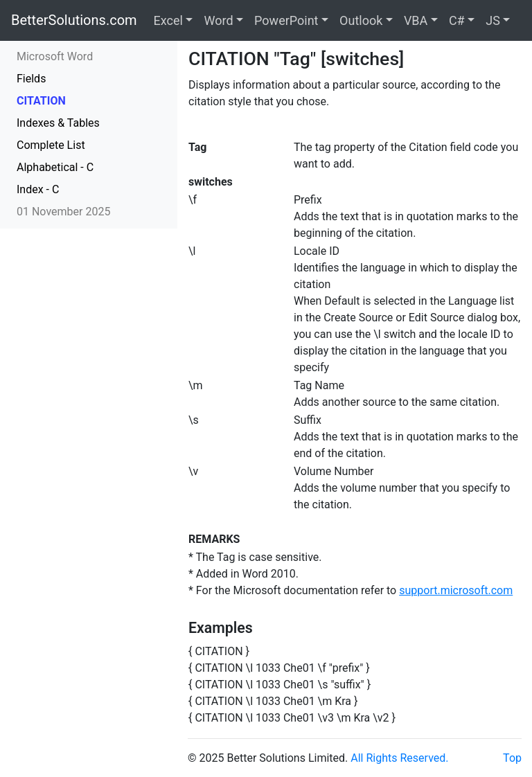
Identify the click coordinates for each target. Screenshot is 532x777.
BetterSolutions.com (74, 20)
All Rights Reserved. (399, 758)
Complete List (51, 145)
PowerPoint (286, 20)
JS (493, 20)
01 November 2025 (63, 212)
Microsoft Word (55, 56)
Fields (31, 79)
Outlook (361, 20)
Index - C (38, 189)
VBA (416, 20)
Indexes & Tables (58, 123)
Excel (168, 20)
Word (218, 20)
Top (512, 758)
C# (457, 20)
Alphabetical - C (55, 167)
